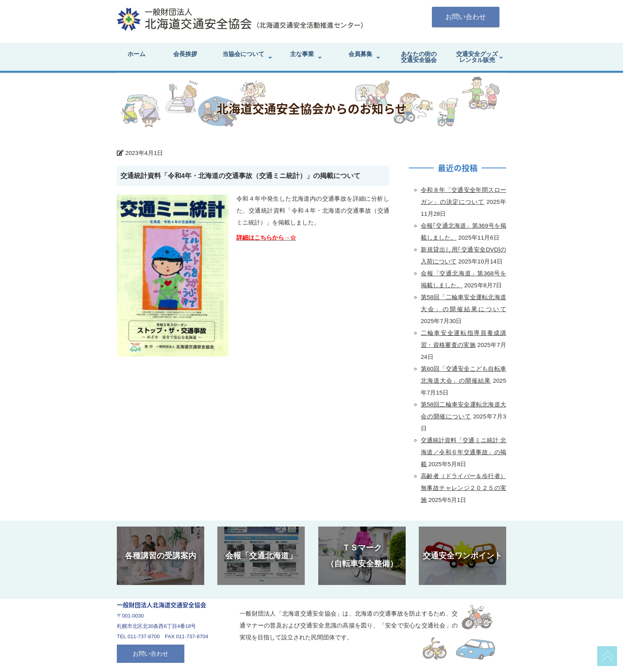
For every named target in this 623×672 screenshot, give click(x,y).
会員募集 (360, 54)
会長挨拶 (185, 54)
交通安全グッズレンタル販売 (477, 57)
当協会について (243, 54)
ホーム (136, 54)
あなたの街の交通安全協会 (419, 57)
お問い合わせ (466, 17)
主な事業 (302, 54)
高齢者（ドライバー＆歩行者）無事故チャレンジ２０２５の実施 (463, 488)
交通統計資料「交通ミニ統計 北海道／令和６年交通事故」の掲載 (463, 452)
